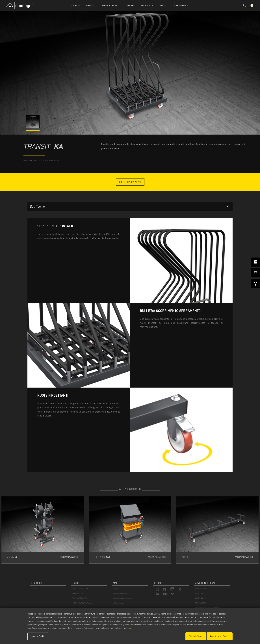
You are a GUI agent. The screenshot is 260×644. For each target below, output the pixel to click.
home (26, 161)
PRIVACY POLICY (201, 589)
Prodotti (91, 5)
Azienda (76, 5)
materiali (33, 161)
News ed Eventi (111, 5)
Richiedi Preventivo (130, 182)
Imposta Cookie (38, 636)
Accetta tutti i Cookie (220, 636)
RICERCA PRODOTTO (80, 598)
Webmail (116, 589)
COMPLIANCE (200, 598)
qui (130, 628)
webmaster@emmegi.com (123, 598)
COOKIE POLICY (201, 603)
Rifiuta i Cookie (196, 636)
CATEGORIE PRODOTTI (80, 589)
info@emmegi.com (120, 603)
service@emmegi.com (121, 593)
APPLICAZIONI (77, 593)
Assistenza (147, 5)
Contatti (164, 5)
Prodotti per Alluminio (49, 161)
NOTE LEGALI (200, 593)
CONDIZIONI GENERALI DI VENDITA (208, 608)
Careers (130, 5)
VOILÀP (34, 589)
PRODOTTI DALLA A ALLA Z (82, 603)
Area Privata (181, 5)
